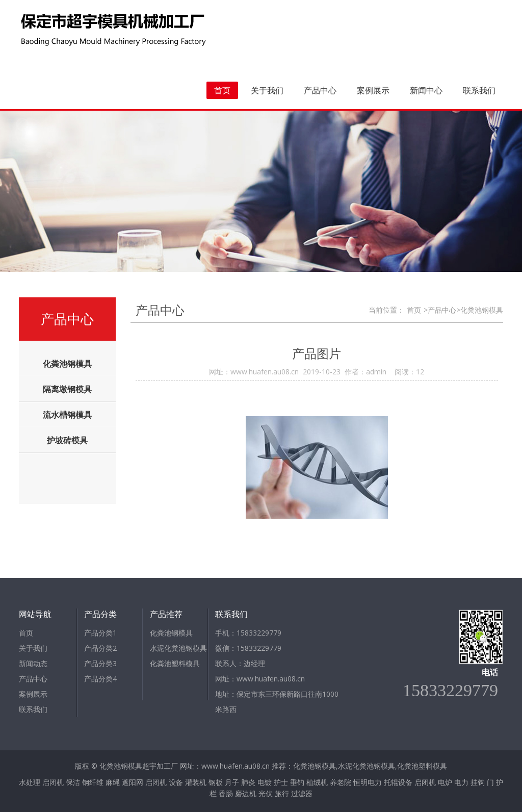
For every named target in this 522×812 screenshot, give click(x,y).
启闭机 (53, 782)
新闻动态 (33, 663)
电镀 (265, 782)
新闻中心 (426, 90)
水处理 (30, 782)
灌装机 (196, 782)
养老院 (341, 782)
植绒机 (317, 782)
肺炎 (248, 782)
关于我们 (267, 90)
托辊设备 (398, 782)
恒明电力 (368, 782)
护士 (281, 782)
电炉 (445, 782)
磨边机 (246, 793)
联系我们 (479, 90)
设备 (176, 782)
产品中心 (320, 90)
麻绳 (113, 782)
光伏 (266, 793)
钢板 (216, 782)
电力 (461, 782)
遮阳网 (133, 782)
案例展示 (373, 90)
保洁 (73, 782)
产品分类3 (100, 663)
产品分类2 (100, 648)
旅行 (282, 793)
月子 (232, 782)
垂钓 (297, 782)
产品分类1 (100, 633)
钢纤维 (93, 782)
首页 (222, 90)
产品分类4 (100, 679)
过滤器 (302, 793)
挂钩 (478, 782)
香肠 (226, 793)
